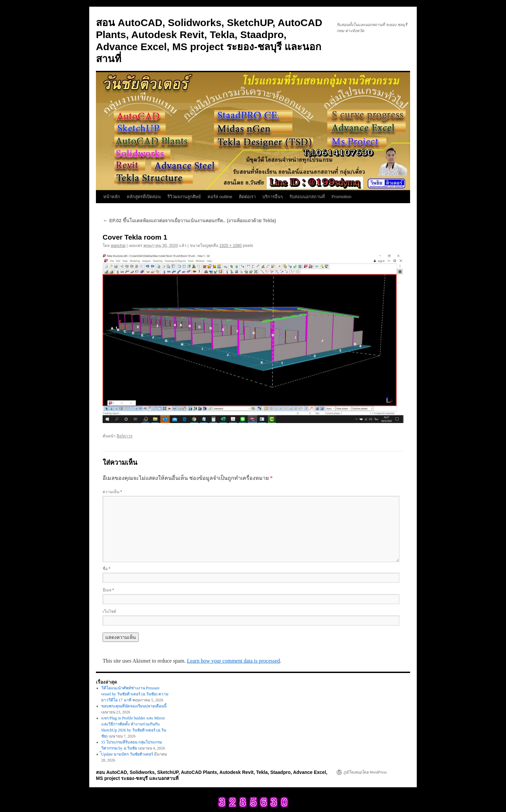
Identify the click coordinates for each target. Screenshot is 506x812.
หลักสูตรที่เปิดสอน (144, 197)
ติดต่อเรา (247, 197)
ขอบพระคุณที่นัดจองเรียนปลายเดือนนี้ (134, 706)
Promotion (341, 197)
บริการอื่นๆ (273, 197)
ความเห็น (112, 492)
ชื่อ (106, 569)
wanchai (118, 246)
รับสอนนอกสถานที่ (307, 197)
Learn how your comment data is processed (233, 661)
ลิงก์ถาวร (124, 436)
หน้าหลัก (112, 197)
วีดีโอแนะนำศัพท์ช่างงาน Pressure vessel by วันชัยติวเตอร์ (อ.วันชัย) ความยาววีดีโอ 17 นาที (135, 694)
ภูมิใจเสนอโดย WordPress (365, 772)
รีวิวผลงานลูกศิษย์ (184, 197)
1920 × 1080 (230, 246)
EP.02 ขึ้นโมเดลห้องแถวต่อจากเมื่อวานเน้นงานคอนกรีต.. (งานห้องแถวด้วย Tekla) (189, 221)
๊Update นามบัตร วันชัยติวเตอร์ (127, 754)
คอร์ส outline (220, 197)
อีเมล (108, 590)
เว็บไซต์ (109, 612)
